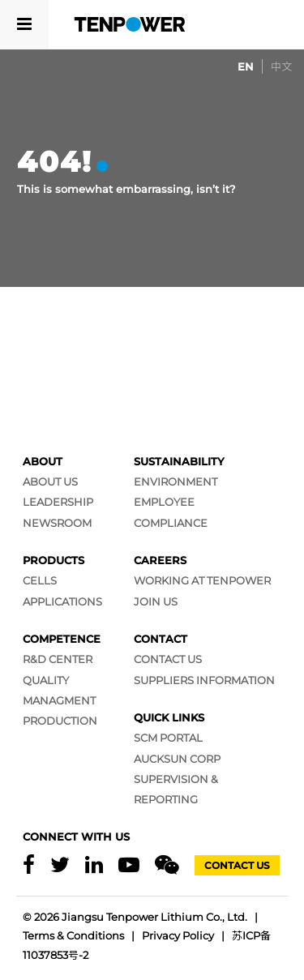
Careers (160, 560)
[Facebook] (29, 865)
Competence (62, 639)
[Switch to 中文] (281, 66)
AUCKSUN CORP (177, 759)
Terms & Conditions (73, 935)
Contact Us (168, 659)
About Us (50, 481)
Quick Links (169, 717)
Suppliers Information (204, 680)
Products (54, 560)
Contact (161, 639)
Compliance (171, 523)
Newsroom (57, 523)
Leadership (58, 502)
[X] (60, 865)
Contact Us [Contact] (237, 865)
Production (60, 721)
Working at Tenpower (202, 580)
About (43, 461)
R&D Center (58, 659)
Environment (176, 481)
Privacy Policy (178, 935)
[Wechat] (167, 865)
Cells (40, 580)
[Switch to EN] (246, 66)
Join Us (156, 601)
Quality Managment (59, 690)
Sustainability (179, 461)
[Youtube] (129, 865)
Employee (164, 502)
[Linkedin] (94, 865)
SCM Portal (168, 738)
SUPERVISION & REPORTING (176, 789)
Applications (62, 601)
